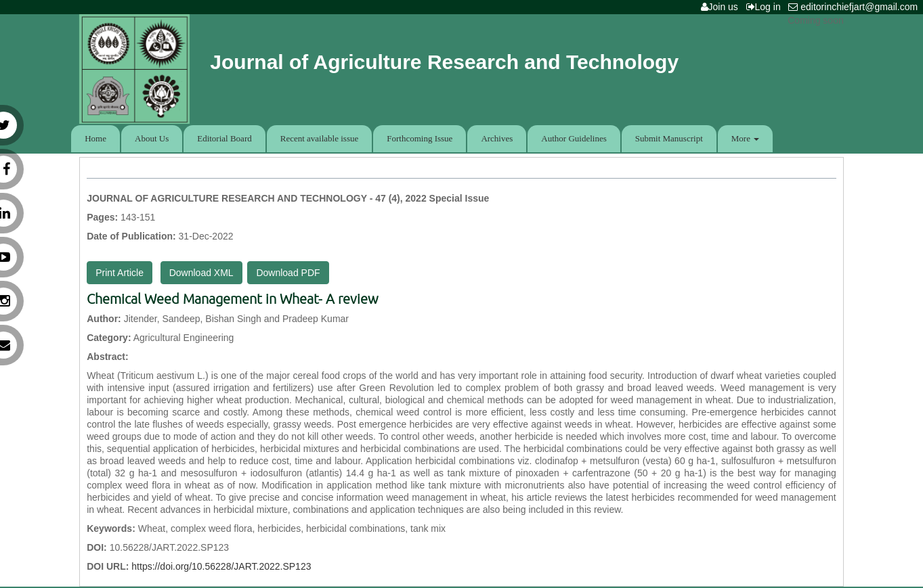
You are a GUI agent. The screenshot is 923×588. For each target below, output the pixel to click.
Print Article (120, 273)
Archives (497, 138)
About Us (152, 138)
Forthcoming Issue (420, 138)
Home (95, 138)
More (745, 138)
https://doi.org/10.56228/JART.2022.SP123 (221, 566)
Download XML (201, 273)
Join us (722, 7)
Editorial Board (224, 138)
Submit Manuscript (669, 138)
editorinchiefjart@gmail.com (856, 7)
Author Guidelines (574, 138)
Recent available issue (320, 138)
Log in (766, 7)
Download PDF (288, 273)
